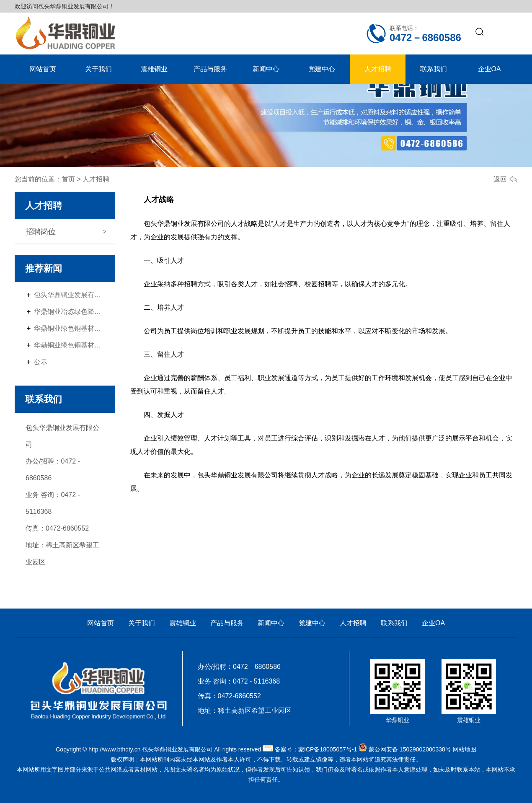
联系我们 (434, 69)
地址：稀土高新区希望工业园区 (245, 711)
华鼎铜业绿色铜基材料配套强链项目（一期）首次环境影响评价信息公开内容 (69, 345)
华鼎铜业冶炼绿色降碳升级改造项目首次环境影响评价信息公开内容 (69, 312)
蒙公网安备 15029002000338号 (410, 749)
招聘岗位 (41, 232)
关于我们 (98, 69)
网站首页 (43, 69)
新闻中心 (266, 69)
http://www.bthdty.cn (114, 749)
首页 (68, 179)
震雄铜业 (154, 69)
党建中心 (322, 69)
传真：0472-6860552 (229, 696)
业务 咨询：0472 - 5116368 (239, 681)
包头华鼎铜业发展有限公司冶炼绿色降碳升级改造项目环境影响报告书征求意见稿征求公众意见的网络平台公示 (69, 295)
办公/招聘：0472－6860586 (239, 667)
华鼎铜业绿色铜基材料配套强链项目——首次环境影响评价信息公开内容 (69, 328)
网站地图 (465, 749)
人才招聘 (378, 69)
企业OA (489, 69)
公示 (41, 362)
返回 (500, 179)
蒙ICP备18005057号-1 (328, 749)
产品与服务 (210, 69)
